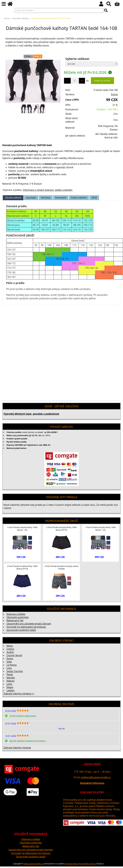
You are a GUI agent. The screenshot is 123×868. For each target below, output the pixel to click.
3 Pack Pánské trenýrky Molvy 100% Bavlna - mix (22, 529)
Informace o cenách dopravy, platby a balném (48, 190)
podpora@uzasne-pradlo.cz (96, 777)
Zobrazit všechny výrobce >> (19, 694)
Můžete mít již (88, 72)
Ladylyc (11, 690)
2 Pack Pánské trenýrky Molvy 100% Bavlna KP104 (22, 567)
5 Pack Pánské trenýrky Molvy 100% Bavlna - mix (100, 529)
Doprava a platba (16, 614)
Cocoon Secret (14, 655)
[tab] (13, 198)
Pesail (10, 675)
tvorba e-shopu (72, 864)
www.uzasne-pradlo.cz (33, 864)
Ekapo (10, 687)
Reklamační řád (15, 621)
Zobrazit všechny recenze (17, 748)
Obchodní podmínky (18, 617)
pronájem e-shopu (88, 864)
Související (31, 198)
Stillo (9, 662)
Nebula (10, 681)
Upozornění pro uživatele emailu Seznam (29, 624)
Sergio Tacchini (15, 671)
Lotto (9, 684)
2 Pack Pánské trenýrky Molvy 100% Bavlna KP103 (61, 529)
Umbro (10, 649)
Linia (9, 668)
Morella (11, 678)
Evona (114, 94)
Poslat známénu (79, 198)
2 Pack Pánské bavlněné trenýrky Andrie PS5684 (61, 567)
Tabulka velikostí (13, 198)
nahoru (118, 863)
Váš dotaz (46, 198)
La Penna (12, 665)
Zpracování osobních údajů (21, 630)
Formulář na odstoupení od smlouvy (26, 627)
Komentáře (61, 198)
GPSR (94, 198)
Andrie (10, 652)
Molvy (10, 646)
